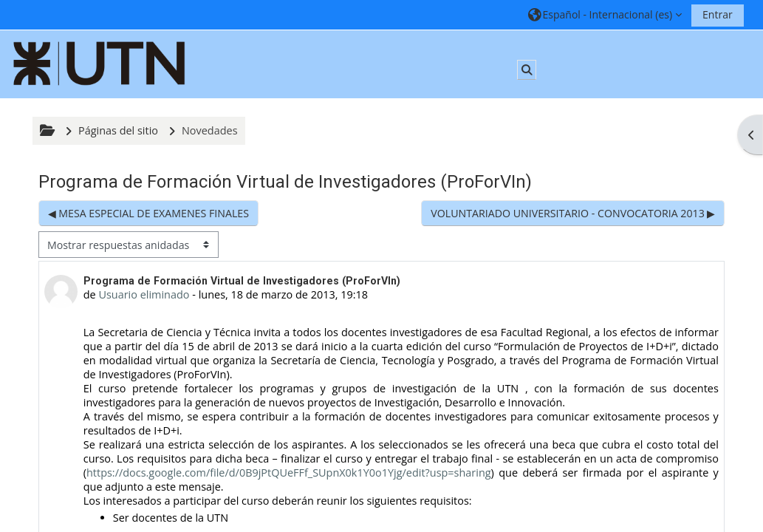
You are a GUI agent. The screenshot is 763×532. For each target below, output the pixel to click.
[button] (605, 14)
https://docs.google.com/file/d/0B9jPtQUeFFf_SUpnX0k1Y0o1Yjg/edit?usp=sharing (289, 473)
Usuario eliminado (144, 294)
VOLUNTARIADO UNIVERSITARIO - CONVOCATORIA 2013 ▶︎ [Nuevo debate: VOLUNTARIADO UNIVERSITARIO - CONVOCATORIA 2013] (573, 213)
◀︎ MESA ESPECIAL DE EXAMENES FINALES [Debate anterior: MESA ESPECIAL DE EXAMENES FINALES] (148, 213)
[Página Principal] (100, 63)
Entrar (718, 14)
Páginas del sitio (118, 130)
